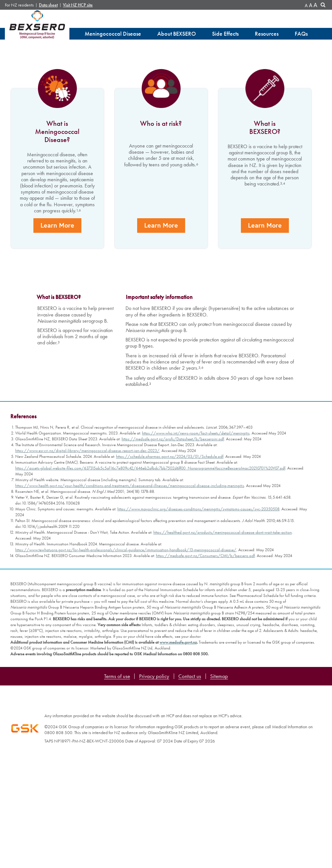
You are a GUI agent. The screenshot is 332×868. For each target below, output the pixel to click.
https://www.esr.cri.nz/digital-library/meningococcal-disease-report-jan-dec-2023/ (87, 676)
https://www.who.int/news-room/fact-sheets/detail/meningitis (196, 658)
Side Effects (225, 34)
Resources (267, 34)
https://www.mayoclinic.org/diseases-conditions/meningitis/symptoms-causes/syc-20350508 (198, 734)
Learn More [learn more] (56, 178)
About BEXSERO (177, 34)
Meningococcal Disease (113, 34)
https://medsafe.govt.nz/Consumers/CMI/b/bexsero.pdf (205, 781)
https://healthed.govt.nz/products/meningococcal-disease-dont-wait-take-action (223, 758)
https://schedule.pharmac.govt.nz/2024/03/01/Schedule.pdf (170, 682)
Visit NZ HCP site (78, 5)
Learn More (57, 465)
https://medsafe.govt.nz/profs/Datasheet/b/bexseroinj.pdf (173, 664)
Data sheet (48, 5)
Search (324, 6)
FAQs (301, 34)
